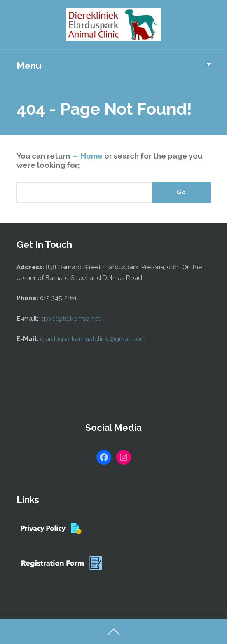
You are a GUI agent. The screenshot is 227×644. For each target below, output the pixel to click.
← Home (87, 156)
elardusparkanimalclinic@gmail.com (93, 339)
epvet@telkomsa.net (70, 319)
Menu (29, 66)
